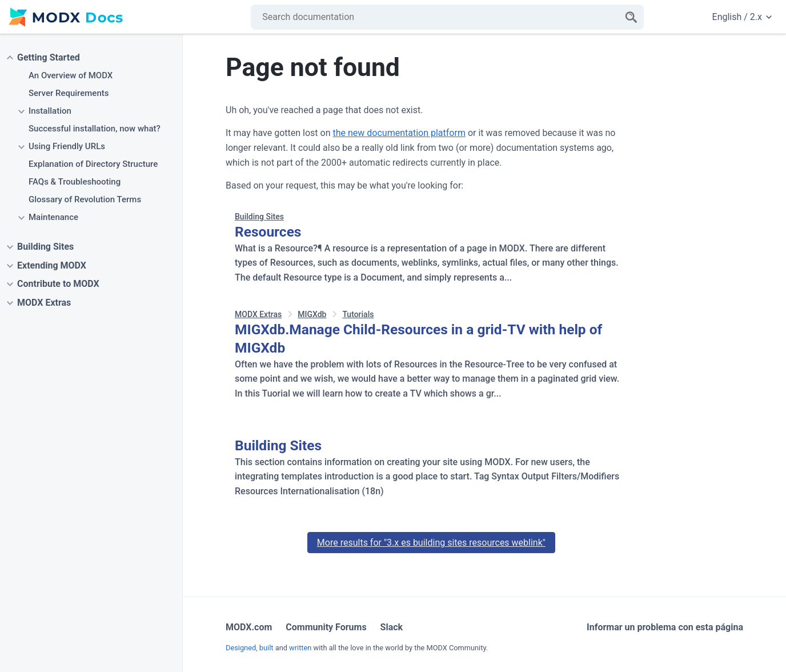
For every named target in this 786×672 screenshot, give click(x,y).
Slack (392, 627)
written (300, 648)
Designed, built (250, 648)
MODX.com (249, 627)
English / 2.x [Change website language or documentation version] (742, 17)
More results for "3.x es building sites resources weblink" (431, 543)
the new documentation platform (399, 133)
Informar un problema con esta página (665, 627)
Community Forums (326, 627)
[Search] (631, 17)
